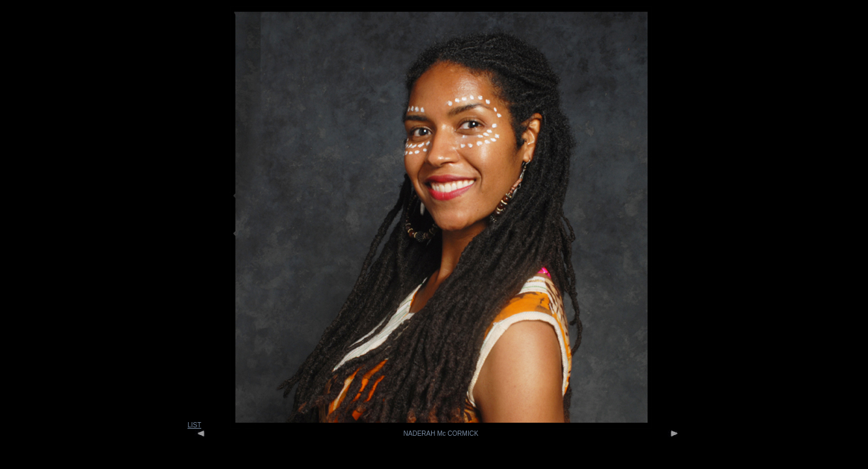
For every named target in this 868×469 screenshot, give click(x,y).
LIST (194, 425)
